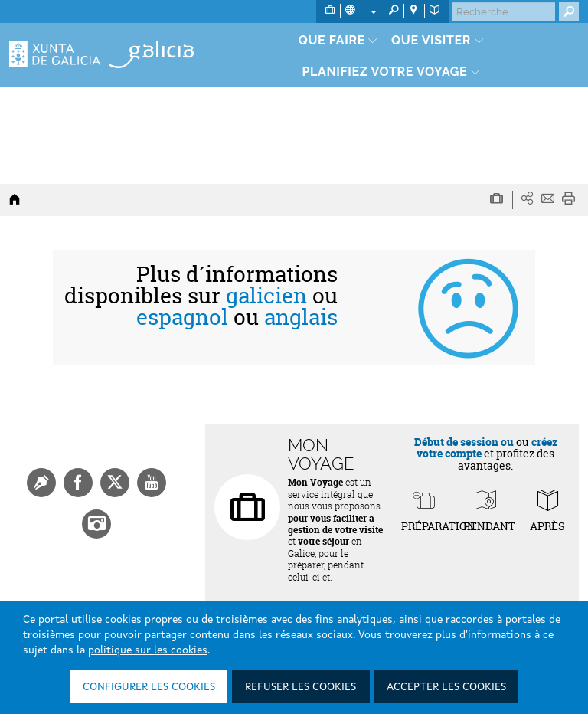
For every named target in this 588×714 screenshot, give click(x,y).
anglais (301, 317)
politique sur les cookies (148, 650)
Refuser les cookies (301, 687)
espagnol (182, 317)
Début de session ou (464, 442)
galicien (266, 296)
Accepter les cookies (446, 687)
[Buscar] (503, 11)
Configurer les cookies (149, 687)
